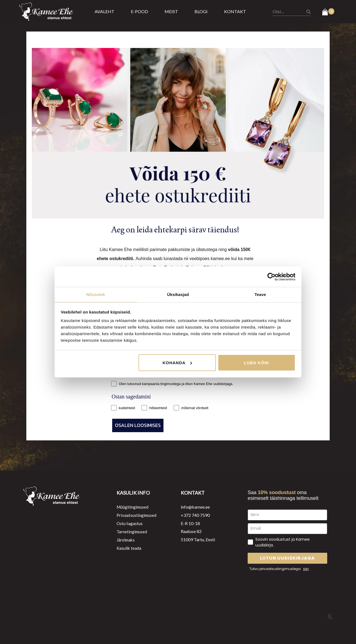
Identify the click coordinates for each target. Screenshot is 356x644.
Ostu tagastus (130, 523)
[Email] (287, 529)
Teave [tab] (260, 294)
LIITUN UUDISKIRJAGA (287, 558)
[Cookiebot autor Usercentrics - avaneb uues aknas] (271, 277)
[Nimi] (287, 515)
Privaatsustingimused (137, 515)
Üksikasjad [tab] (178, 294)
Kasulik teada (129, 548)
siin (306, 569)
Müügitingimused (133, 507)
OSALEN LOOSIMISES (138, 425)
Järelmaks (126, 539)
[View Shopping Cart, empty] (328, 13)
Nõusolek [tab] (96, 294)
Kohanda (177, 363)
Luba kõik (257, 363)
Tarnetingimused (132, 531)
